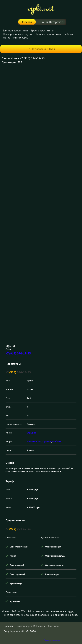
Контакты (54, 626)
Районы (68, 34)
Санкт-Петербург (52, 22)
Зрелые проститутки (43, 30)
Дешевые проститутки (48, 34)
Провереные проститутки (18, 34)
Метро (7, 38)
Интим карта (21, 38)
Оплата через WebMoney (31, 626)
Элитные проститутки (15, 30)
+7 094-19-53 (18, 372)
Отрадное (32, 433)
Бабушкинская (34, 441)
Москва (27, 22)
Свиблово (57, 441)
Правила (9, 626)
